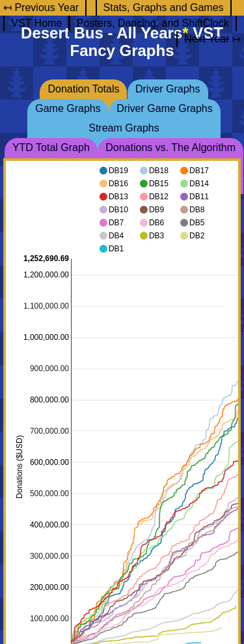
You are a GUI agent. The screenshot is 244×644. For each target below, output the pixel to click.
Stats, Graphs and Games (164, 7)
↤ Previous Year (41, 7)
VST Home (36, 23)
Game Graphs (68, 108)
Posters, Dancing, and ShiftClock (153, 23)
